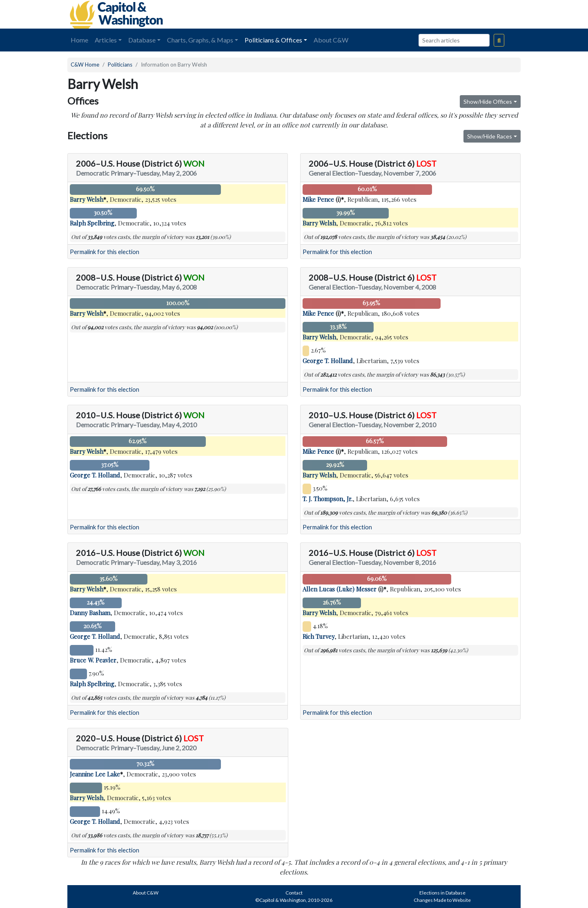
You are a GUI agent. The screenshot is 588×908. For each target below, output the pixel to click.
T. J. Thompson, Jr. (327, 499)
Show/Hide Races (490, 136)
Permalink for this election (105, 252)
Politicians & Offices (273, 40)
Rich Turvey (318, 636)
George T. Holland (328, 361)
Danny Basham (90, 613)
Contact (294, 893)
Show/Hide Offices (488, 102)
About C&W (331, 40)
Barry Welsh (87, 199)
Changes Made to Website (442, 900)
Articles (106, 40)
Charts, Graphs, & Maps (200, 40)
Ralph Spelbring (92, 223)
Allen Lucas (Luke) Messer (340, 589)
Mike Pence (318, 199)
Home (79, 40)
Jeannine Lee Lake (95, 774)
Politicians (120, 65)
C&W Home (85, 65)
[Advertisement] (429, 14)
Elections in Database (442, 893)
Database (142, 40)
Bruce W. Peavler (93, 660)
